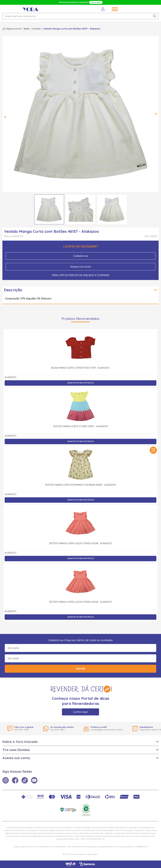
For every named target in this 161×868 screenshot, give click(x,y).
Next (155, 114)
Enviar (81, 669)
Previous (6, 117)
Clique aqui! (96, 2)
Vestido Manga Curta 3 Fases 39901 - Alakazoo (80, 427)
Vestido (36, 29)
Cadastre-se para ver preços (80, 383)
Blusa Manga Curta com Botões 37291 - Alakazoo (80, 368)
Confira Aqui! (80, 712)
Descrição (13, 290)
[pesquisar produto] (155, 16)
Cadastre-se (81, 256)
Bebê (27, 29)
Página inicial (13, 29)
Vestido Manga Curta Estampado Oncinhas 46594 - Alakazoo (80, 485)
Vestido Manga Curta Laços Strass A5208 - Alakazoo (80, 544)
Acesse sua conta (81, 267)
